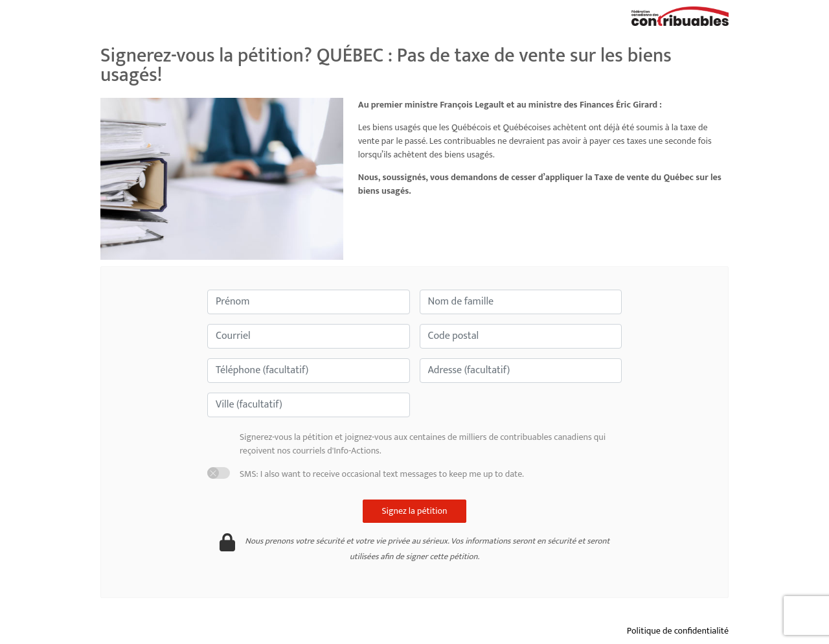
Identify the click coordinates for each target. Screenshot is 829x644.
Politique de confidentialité (678, 631)
